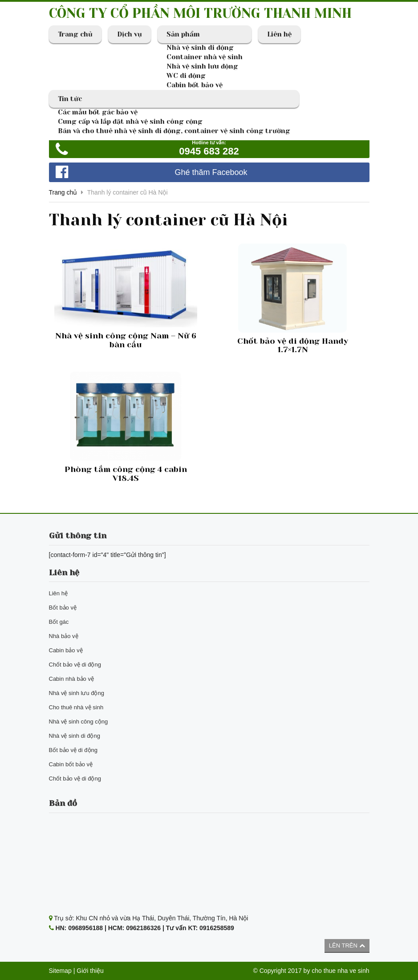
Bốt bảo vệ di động (73, 750)
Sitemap (60, 971)
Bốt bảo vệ (63, 608)
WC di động (186, 76)
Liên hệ (279, 34)
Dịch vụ (130, 34)
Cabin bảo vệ (66, 650)
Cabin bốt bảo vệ (195, 85)
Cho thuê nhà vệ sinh (76, 707)
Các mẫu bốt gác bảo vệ (98, 112)
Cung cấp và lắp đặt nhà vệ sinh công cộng (130, 122)
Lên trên (347, 945)
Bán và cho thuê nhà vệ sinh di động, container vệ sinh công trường (174, 131)
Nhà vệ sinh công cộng (79, 722)
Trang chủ (75, 34)
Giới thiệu (90, 971)
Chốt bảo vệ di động (75, 665)
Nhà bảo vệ (64, 636)
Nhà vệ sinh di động (200, 48)
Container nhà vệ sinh (205, 57)
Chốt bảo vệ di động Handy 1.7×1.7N (293, 346)
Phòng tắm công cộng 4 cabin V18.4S (126, 474)
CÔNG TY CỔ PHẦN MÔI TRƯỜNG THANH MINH (200, 13)
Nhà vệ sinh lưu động (202, 66)
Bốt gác (59, 622)
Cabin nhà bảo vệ (71, 679)
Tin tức (70, 99)
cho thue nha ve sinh (340, 971)
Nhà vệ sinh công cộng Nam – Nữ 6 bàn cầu (126, 340)
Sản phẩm (183, 34)
